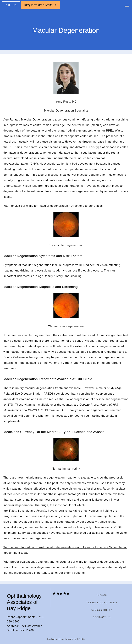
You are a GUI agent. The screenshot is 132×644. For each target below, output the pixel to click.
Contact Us (102, 617)
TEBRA (81, 639)
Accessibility (102, 610)
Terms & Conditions (102, 602)
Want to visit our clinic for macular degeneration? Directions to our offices (53, 206)
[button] (127, 6)
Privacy (102, 595)
